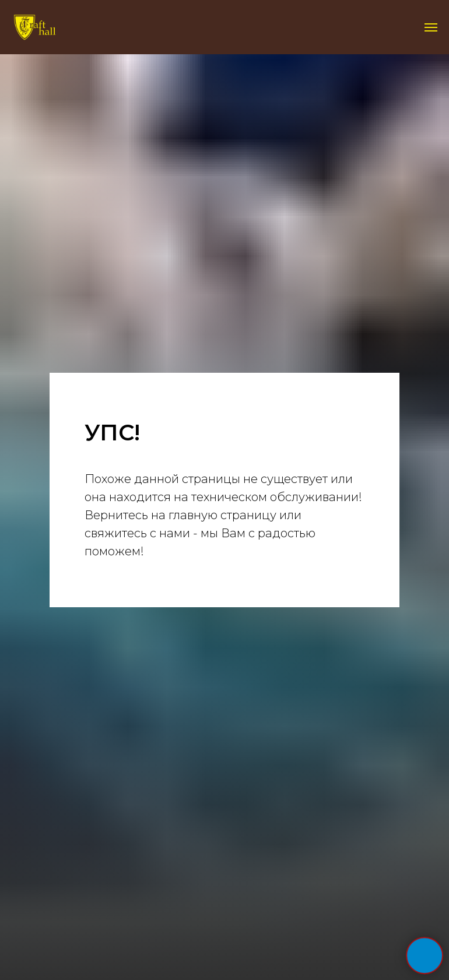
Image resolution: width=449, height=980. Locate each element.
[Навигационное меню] (431, 27)
